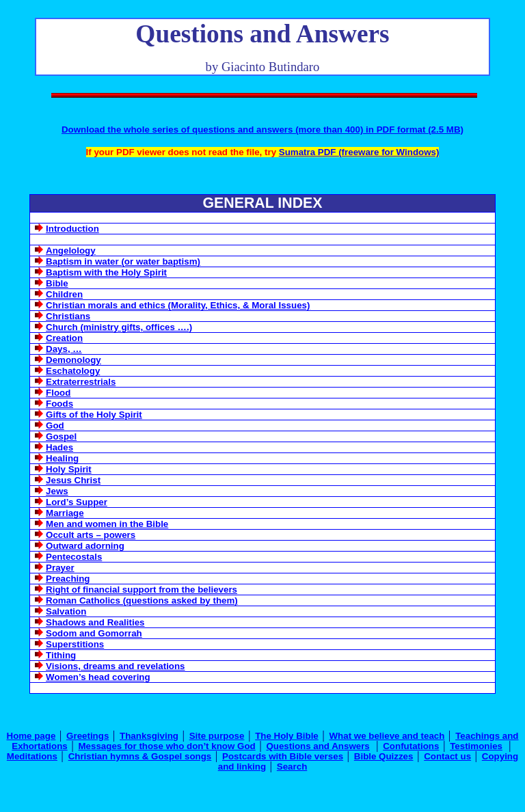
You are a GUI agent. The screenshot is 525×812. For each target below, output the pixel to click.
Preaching (68, 579)
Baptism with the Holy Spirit (106, 272)
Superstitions (75, 644)
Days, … (64, 349)
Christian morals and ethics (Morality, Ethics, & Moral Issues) (178, 305)
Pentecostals (74, 557)
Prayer (60, 568)
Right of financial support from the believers (142, 590)
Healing (62, 458)
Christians (68, 316)
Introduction (72, 229)
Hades (59, 447)
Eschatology (73, 371)
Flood (58, 393)
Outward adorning (85, 546)
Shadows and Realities (95, 622)
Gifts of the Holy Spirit (94, 415)
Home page (31, 736)
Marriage (65, 513)
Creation (64, 338)
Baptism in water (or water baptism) (123, 261)
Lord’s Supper (77, 502)
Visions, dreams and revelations (115, 666)
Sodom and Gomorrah (94, 633)
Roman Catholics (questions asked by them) (142, 600)
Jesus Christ (73, 480)
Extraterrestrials (81, 382)
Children (64, 294)
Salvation (66, 611)
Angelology (71, 251)
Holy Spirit (69, 469)
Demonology (73, 360)
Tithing (61, 655)
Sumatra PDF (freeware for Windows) (359, 152)
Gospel (61, 436)
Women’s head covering (98, 677)
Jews (57, 491)
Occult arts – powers (91, 535)
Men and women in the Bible (107, 524)
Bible (57, 283)
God (55, 425)
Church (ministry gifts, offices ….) (119, 327)
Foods (59, 404)
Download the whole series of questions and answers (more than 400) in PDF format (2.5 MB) (262, 130)
